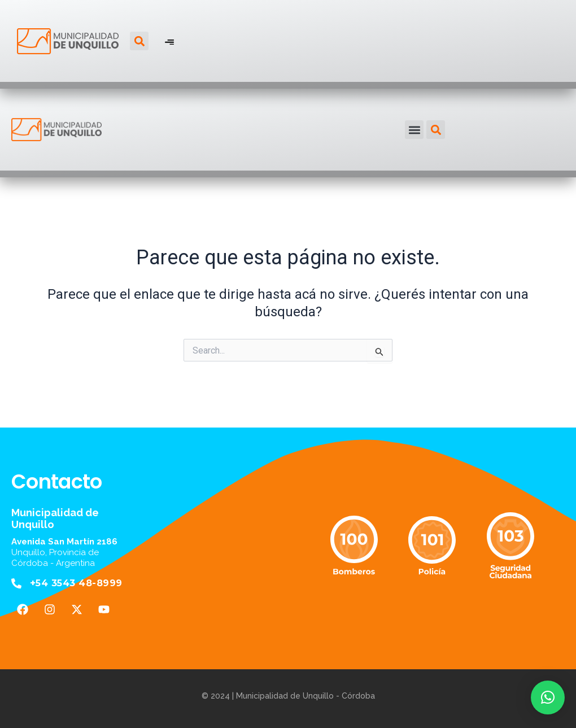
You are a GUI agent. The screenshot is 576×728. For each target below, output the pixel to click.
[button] (139, 41)
